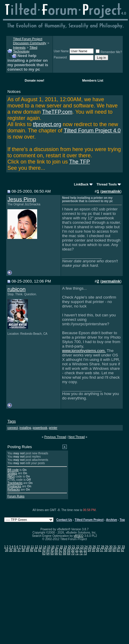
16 (53, 547)
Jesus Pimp (22, 199)
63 (44, 553)
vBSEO (79, 536)
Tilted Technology (25, 49)
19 (65, 547)
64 (48, 553)
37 (19, 550)
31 (115, 547)
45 (52, 550)
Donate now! (34, 80)
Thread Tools (107, 184)
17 (57, 547)
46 (56, 550)
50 (73, 550)
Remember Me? (109, 52)
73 (85, 553)
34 (7, 550)
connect (13, 428)
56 (98, 550)
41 (36, 550)
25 (90, 547)
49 (69, 550)
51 (77, 550)
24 (86, 547)
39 (27, 550)
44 (48, 550)
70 (73, 553)
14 (45, 547)
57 (102, 550)
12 (36, 547)
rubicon (16, 289)
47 (60, 550)
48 (64, 550)
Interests (19, 47)
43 (44, 550)
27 (98, 547)
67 (60, 553)
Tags (12, 421)
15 (49, 547)
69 (69, 553)
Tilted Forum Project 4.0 (92, 131)
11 (32, 547)
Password (60, 57)
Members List (93, 80)
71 (77, 553)
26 (94, 547)
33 (123, 547)
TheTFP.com (57, 112)
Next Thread (77, 437)
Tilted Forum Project (89, 520)
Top (122, 520)
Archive (112, 520)
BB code (13, 470)
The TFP (80, 162)
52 (81, 550)
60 (114, 550)
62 (122, 550)
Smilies (12, 473)
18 (61, 547)
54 (89, 550)
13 (41, 547)
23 (82, 547)
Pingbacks (14, 486)
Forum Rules (16, 496)
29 (107, 547)
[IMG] (11, 476)
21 (74, 547)
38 (23, 550)
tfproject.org (47, 124)
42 (40, 550)
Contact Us (64, 520)
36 (15, 550)
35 (11, 550)
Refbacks (14, 490)
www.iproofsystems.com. (84, 351)
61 (118, 550)
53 (85, 550)
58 (106, 550)
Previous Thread (55, 437)
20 (69, 547)
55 (93, 550)
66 (56, 553)
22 (78, 547)
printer (53, 428)
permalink (111, 191)
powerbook (40, 428)
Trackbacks (15, 483)
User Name (61, 51)
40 (31, 550)
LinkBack (81, 184)
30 (111, 547)
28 (102, 547)
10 (28, 547)
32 (119, 547)
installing (25, 428)
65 (52, 553)
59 (110, 550)
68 (64, 553)
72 (81, 553)
